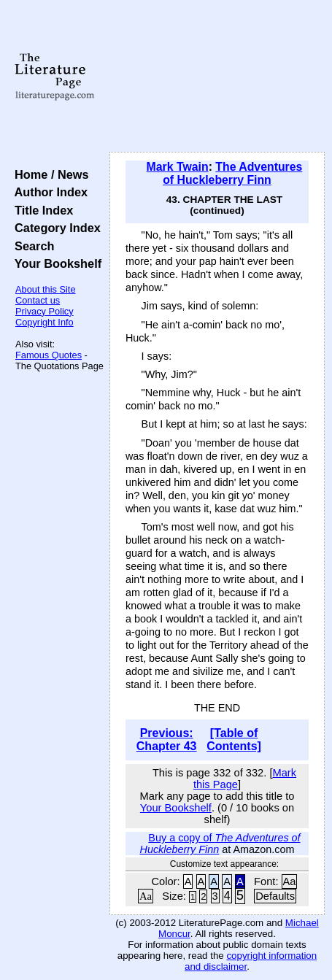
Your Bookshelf (55, 263)
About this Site (46, 289)
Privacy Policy (45, 311)
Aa (290, 881)
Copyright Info (45, 322)
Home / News (49, 174)
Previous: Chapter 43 (167, 740)
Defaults (275, 896)
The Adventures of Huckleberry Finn (232, 173)
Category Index (54, 228)
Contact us (38, 300)
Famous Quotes (49, 355)
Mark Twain (178, 167)
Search (31, 246)
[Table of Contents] (234, 740)
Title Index (40, 210)
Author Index (48, 192)
